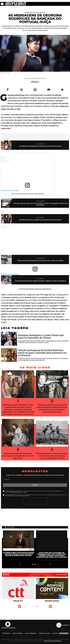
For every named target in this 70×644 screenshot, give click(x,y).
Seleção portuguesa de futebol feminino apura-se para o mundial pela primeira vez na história (42, 353)
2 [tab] (35, 564)
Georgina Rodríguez (16, 95)
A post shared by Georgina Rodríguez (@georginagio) (27, 194)
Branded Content (52, 601)
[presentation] (35, 501)
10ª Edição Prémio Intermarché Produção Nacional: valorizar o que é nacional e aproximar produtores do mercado (19, 554)
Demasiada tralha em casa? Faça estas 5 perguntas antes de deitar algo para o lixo (18, 456)
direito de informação (16, 492)
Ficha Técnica (6, 633)
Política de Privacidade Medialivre (53, 641)
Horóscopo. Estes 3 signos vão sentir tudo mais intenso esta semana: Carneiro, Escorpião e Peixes (52, 456)
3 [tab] (37, 564)
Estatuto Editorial (18, 633)
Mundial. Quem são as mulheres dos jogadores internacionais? (40, 220)
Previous (20, 564)
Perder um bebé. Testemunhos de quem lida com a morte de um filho (40, 261)
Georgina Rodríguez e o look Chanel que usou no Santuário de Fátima (41, 337)
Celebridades (35, 13)
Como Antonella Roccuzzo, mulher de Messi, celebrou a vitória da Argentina (40, 281)
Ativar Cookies (64, 633)
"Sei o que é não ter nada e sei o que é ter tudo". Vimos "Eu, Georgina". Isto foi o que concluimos (40, 204)
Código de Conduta (44, 633)
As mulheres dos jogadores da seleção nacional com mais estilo (40, 146)
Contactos (55, 633)
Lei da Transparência (31, 633)
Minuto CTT (18, 601)
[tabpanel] (19, 543)
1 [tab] (33, 564)
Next (50, 564)
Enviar (35, 485)
